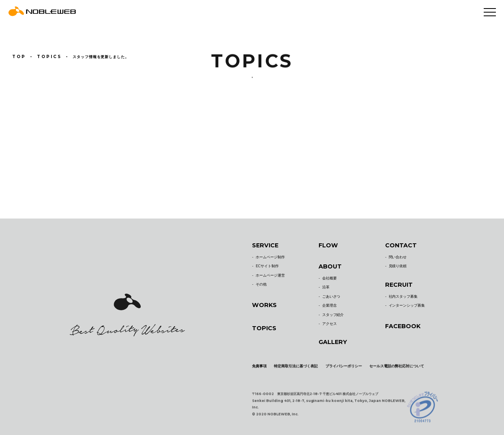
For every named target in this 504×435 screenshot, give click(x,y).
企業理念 (330, 308)
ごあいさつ (331, 300)
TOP (19, 56)
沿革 (326, 290)
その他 (261, 287)
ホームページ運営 (270, 278)
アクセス (330, 327)
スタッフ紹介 (333, 317)
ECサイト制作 (267, 269)
